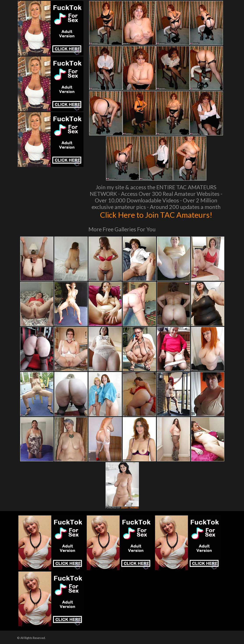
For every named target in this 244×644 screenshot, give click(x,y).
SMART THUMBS (130, 508)
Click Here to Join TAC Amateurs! (156, 215)
